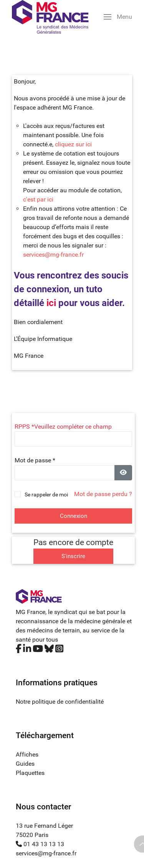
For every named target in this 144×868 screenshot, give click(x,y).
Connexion (74, 516)
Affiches (27, 754)
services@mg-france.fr (53, 255)
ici (51, 303)
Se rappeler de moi (46, 495)
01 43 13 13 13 (40, 844)
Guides (25, 764)
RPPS (24, 427)
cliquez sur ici (73, 144)
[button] (118, 17)
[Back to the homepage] (50, 17)
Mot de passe (35, 460)
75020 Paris (32, 835)
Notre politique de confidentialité (60, 702)
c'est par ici (38, 199)
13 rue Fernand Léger (44, 826)
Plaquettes (30, 773)
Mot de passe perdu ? (103, 494)
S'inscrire (73, 556)
